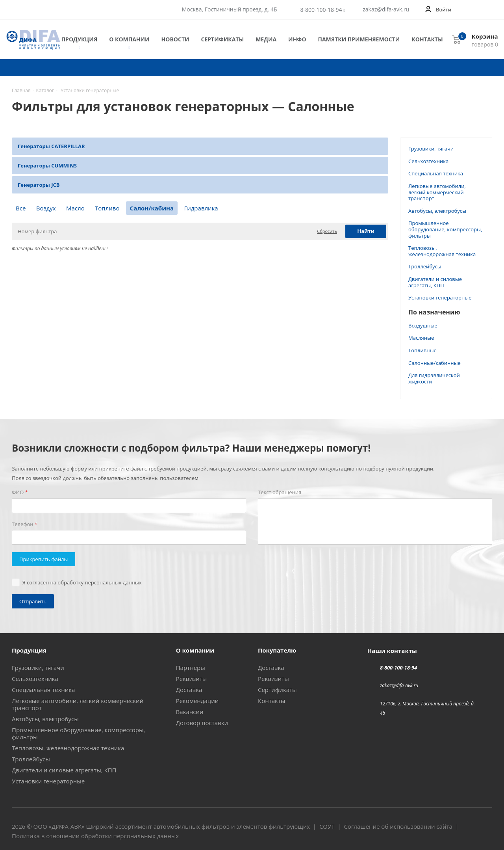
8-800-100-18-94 (321, 10)
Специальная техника (436, 173)
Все (21, 208)
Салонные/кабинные (435, 363)
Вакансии (190, 712)
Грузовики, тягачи (431, 149)
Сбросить (327, 231)
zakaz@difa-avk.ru (386, 9)
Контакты (427, 39)
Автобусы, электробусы (437, 211)
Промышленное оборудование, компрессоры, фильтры (445, 229)
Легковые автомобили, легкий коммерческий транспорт (437, 192)
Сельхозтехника (428, 161)
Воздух (46, 208)
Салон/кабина (152, 208)
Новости (175, 39)
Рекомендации (197, 701)
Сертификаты (223, 39)
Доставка (189, 690)
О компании (129, 40)
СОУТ (327, 826)
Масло (75, 208)
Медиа (266, 39)
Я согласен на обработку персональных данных (82, 582)
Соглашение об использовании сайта (398, 826)
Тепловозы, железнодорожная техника (442, 251)
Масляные (421, 338)
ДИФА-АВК (67, 826)
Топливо (107, 208)
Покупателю (277, 650)
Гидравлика (201, 208)
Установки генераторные (440, 298)
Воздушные (423, 325)
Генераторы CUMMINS (47, 166)
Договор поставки (202, 723)
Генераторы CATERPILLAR (51, 146)
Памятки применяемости (359, 39)
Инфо (297, 39)
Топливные (422, 350)
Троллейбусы (425, 266)
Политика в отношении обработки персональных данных (95, 836)
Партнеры (191, 668)
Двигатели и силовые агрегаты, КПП (435, 282)
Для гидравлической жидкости (434, 378)
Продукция (80, 40)
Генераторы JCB (39, 185)
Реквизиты (192, 679)
